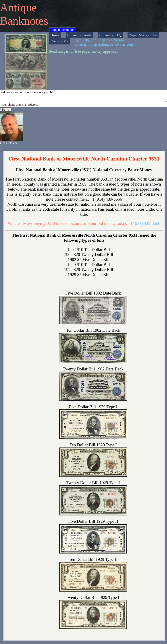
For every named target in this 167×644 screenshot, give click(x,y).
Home (55, 35)
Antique (18, 8)
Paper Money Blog (143, 35)
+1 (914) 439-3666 (144, 223)
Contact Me (60, 41)
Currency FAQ (110, 35)
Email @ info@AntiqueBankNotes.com (104, 44)
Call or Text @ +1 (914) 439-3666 (100, 40)
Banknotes (24, 21)
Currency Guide (79, 35)
